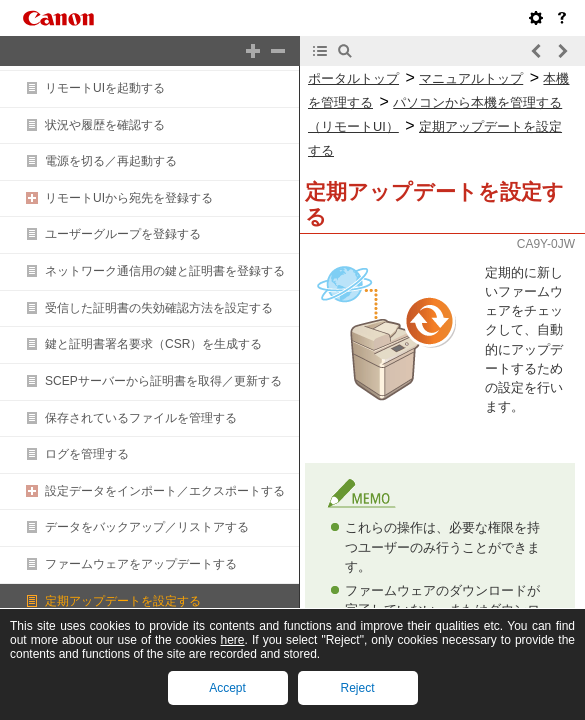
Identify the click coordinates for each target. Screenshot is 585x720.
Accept (227, 688)
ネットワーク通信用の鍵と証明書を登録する (165, 271)
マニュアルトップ (471, 78)
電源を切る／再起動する (111, 161)
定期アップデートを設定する (123, 601)
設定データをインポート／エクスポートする (165, 491)
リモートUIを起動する (105, 88)
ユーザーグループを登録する (123, 234)
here (233, 640)
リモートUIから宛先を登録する (129, 198)
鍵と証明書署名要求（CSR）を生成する (153, 344)
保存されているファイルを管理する (141, 418)
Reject (357, 688)
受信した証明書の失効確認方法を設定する (159, 308)
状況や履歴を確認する (105, 125)
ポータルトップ (353, 78)
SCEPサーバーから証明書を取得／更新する (163, 381)
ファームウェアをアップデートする (141, 564)
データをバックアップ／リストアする (147, 527)
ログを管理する (87, 454)
